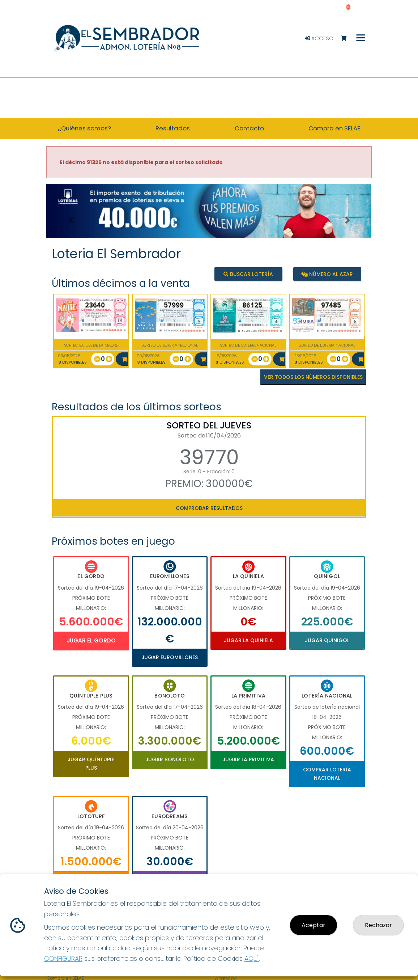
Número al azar (327, 274)
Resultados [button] (173, 128)
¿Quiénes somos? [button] (84, 128)
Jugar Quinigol (327, 640)
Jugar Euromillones (170, 657)
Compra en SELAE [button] (334, 128)
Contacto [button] (249, 128)
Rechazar (378, 925)
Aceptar (313, 925)
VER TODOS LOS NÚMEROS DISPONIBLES (313, 377)
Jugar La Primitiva (248, 759)
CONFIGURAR (63, 958)
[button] (71, 220)
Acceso (319, 38)
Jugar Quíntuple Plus (91, 763)
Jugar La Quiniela (248, 640)
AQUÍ (252, 958)
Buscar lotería (248, 274)
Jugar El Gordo (91, 640)
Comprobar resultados (209, 508)
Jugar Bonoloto (170, 759)
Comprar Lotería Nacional (327, 774)
